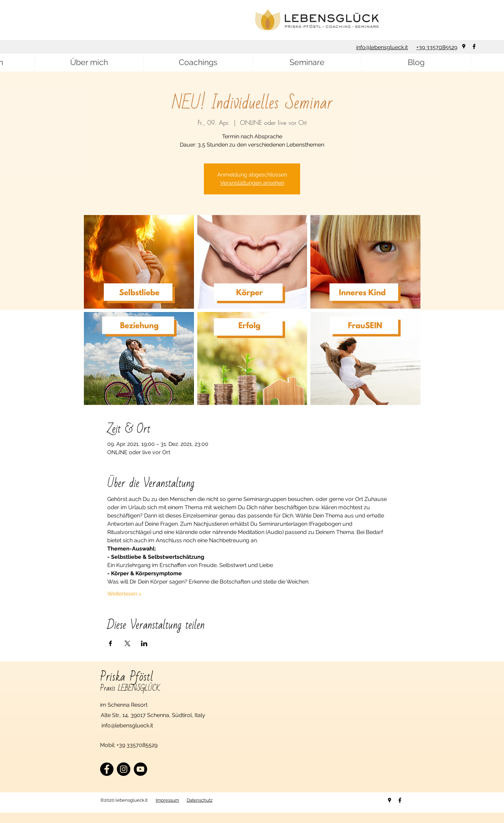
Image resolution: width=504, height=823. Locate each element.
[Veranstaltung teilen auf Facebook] (111, 643)
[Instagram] (124, 769)
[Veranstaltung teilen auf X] (127, 643)
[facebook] (474, 46)
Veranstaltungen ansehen (252, 183)
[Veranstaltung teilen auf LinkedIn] (144, 643)
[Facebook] (107, 769)
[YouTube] (140, 769)
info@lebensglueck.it (382, 47)
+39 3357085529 (437, 47)
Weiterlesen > (124, 594)
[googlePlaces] (464, 46)
